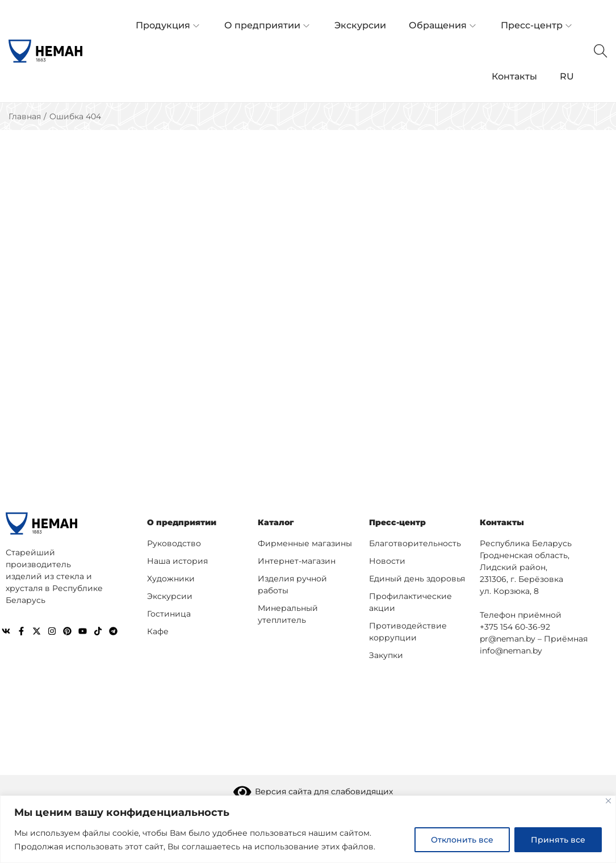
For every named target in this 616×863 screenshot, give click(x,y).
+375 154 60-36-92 (515, 627)
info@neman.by (511, 651)
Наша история (177, 561)
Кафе (158, 631)
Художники (171, 579)
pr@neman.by (508, 639)
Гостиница (169, 614)
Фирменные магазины (305, 543)
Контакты (502, 522)
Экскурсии (170, 596)
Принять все (558, 840)
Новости (387, 561)
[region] (308, 829)
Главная (25, 116)
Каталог (276, 522)
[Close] (608, 801)
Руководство (174, 543)
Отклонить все (462, 840)
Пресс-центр (397, 522)
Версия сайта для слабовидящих (313, 791)
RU (567, 76)
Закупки (386, 655)
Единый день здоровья (417, 579)
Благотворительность (415, 543)
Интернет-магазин (297, 561)
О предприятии (182, 522)
